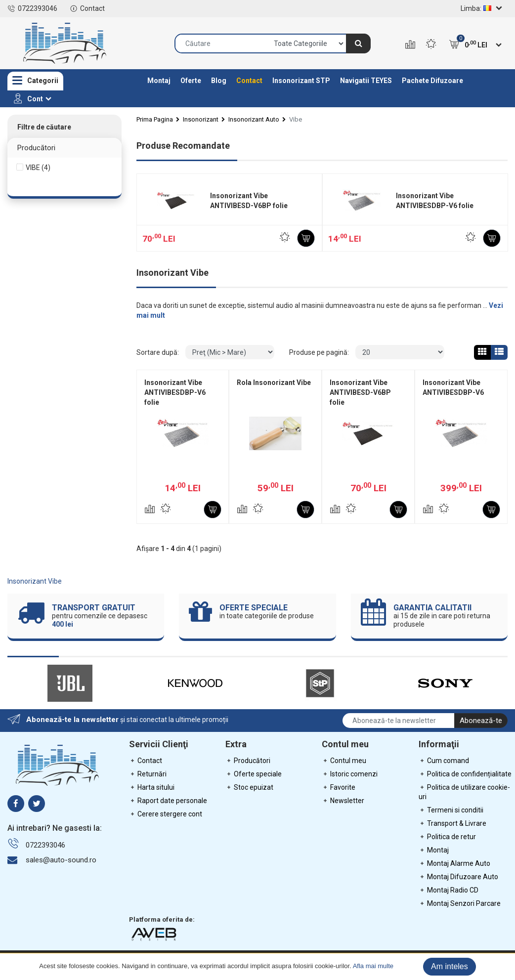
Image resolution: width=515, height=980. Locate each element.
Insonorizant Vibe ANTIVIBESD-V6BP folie (249, 201)
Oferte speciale (254, 774)
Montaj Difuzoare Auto (458, 877)
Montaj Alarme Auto (454, 863)
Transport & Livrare (452, 823)
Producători (248, 761)
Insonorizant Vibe (35, 581)
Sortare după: (158, 352)
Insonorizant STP (301, 81)
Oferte (191, 81)
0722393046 (32, 8)
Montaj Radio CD (449, 890)
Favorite (339, 787)
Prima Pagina (155, 119)
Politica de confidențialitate (465, 774)
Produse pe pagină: (319, 352)
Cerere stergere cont (166, 814)
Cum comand (444, 761)
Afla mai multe (373, 966)
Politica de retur (447, 837)
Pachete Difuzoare (432, 81)
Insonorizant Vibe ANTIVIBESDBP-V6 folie (435, 201)
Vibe (296, 119)
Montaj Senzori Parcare (460, 903)
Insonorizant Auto (254, 119)
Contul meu (344, 761)
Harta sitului (152, 787)
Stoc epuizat (249, 787)
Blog (219, 81)
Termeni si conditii (451, 810)
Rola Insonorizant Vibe (274, 383)
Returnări (148, 774)
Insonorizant (201, 119)
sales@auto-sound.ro (61, 860)
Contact (87, 8)
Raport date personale (168, 801)
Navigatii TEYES (366, 81)
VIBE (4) (38, 168)
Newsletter (343, 801)
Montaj (159, 81)
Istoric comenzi (350, 774)
